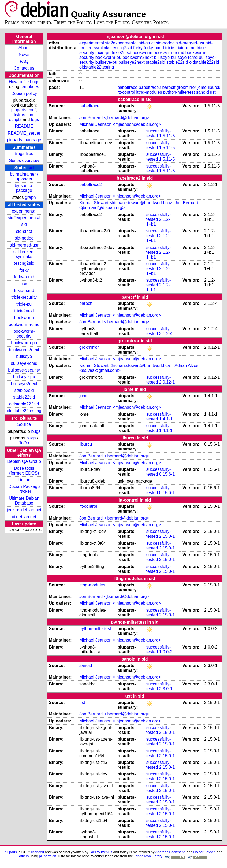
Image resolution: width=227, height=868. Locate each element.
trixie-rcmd (24, 291)
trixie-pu (24, 304)
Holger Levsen (204, 852)
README (24, 126)
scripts (15, 120)
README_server (24, 133)
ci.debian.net (24, 517)
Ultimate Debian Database (24, 501)
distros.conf (24, 115)
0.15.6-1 (167, 474)
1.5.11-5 (167, 136)
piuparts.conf (24, 110)
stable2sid (24, 390)
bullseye (24, 356)
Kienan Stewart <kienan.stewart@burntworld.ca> (126, 203)
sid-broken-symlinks (24, 254)
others (24, 856)
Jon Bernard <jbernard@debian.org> (114, 118)
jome (202, 87)
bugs (36, 431)
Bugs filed (24, 153)
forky (24, 270)
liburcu (214, 87)
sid (31, 168)
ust (213, 92)
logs (35, 120)
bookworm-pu (24, 343)
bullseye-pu (24, 377)
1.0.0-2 (166, 652)
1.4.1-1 (166, 419)
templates (30, 87)
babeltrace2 (150, 87)
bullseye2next (24, 384)
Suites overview (24, 160)
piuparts (11, 852)
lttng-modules (149, 92)
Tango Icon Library (148, 856)
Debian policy (24, 94)
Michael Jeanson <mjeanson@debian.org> (120, 124)
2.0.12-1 (167, 382)
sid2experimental (24, 218)
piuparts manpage (24, 140)
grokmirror (186, 87)
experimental (24, 211)
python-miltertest (179, 92)
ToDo (24, 443)
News (24, 54)
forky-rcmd (24, 277)
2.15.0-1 (167, 536)
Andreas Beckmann (170, 852)
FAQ (24, 61)
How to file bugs (24, 82)
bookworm (24, 318)
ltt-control (126, 92)
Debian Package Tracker (24, 489)
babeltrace (127, 87)
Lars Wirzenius (101, 852)
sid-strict (24, 231)
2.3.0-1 (166, 689)
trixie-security (24, 297)
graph (30, 197)
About (24, 48)
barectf (169, 87)
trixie (24, 284)
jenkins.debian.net (24, 510)
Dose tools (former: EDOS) (24, 471)
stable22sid (24, 397)
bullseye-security (24, 370)
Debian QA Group (24, 461)
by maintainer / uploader (24, 177)
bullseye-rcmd (24, 363)
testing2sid (24, 263)
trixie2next (24, 311)
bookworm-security (24, 334)
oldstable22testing (24, 411)
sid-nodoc (24, 238)
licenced (38, 852)
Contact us (24, 68)
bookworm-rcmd (24, 325)
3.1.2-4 (166, 334)
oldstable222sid (24, 404)
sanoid (202, 92)
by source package (24, 188)
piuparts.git (48, 856)
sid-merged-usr (24, 245)
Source (24, 424)
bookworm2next (24, 350)
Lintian (24, 480)
